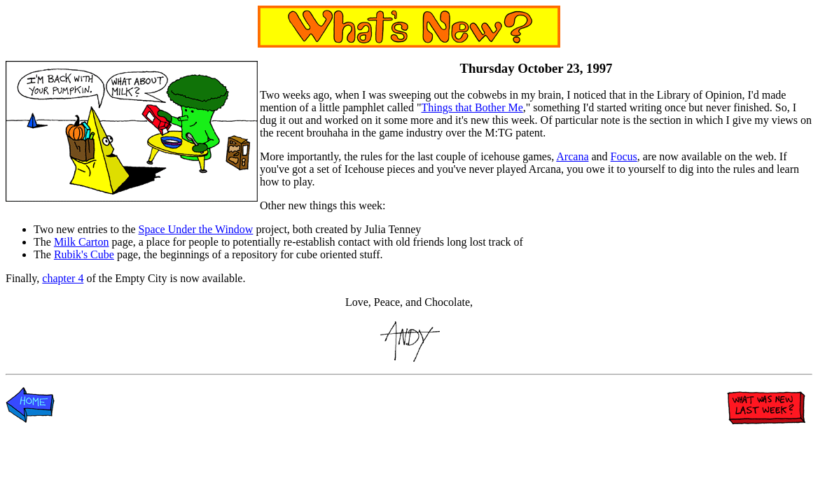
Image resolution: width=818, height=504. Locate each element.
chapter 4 (63, 278)
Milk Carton (82, 242)
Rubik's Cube (84, 254)
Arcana (572, 156)
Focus (624, 156)
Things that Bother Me (472, 107)
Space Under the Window (196, 229)
